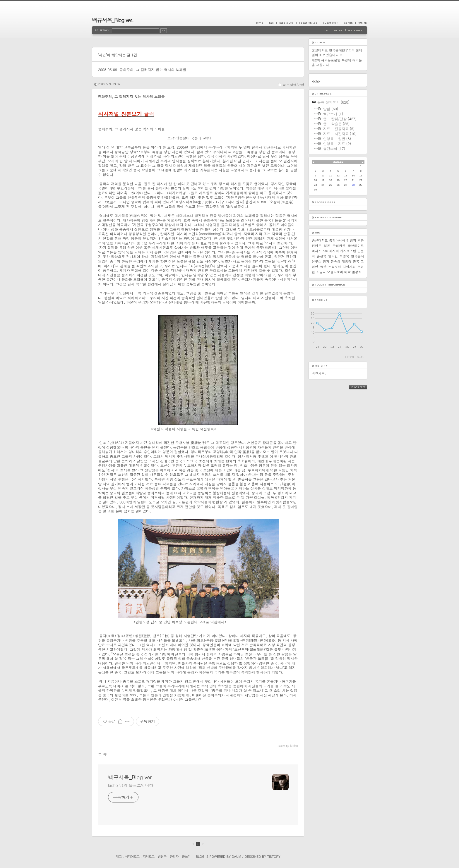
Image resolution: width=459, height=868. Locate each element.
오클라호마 (335, 272)
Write (361, 23)
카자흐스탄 (348, 251)
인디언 (333, 256)
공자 (326, 261)
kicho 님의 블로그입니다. (131, 785)
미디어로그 (132, 856)
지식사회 (349, 267)
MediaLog (286, 23)
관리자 (174, 856)
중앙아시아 (337, 240)
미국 (347, 272)
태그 (119, 856)
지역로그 (149, 856)
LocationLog (308, 23)
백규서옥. (319, 373)
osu (325, 251)
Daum (237, 856)
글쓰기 (186, 856)
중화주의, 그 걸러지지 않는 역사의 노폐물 (153, 69)
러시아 (334, 251)
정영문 (317, 246)
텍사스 (317, 251)
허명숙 (344, 256)
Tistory (274, 856)
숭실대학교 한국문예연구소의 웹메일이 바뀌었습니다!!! (337, 53)
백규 (361, 240)
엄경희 (357, 272)
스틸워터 (335, 267)
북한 (323, 267)
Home (261, 23)
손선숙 (322, 256)
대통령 (346, 261)
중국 (356, 261)
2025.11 (338, 162)
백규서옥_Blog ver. (113, 20)
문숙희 (336, 261)
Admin (348, 23)
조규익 (321, 272)
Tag (271, 23)
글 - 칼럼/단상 (293, 85)
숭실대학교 (320, 240)
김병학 (351, 240)
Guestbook (330, 23)
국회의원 (339, 246)
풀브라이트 (356, 246)
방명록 (162, 856)
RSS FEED (363, 387)
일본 (327, 246)
